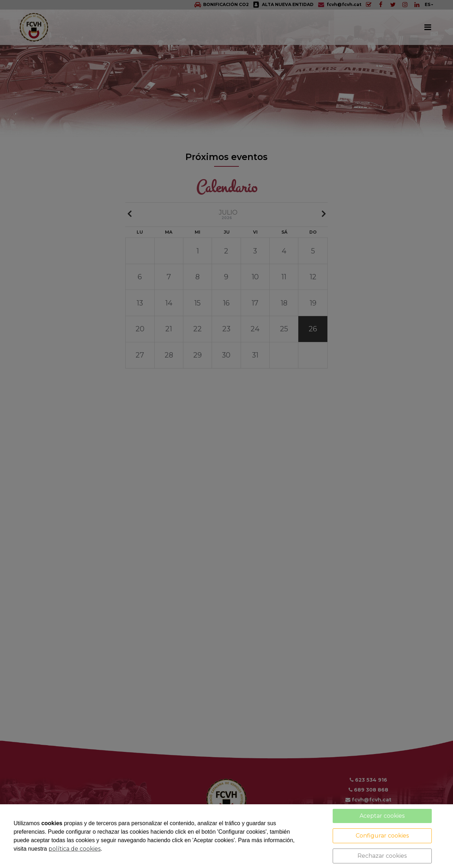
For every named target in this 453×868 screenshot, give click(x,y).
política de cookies (74, 849)
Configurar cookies (382, 836)
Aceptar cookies (382, 816)
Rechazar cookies (382, 856)
